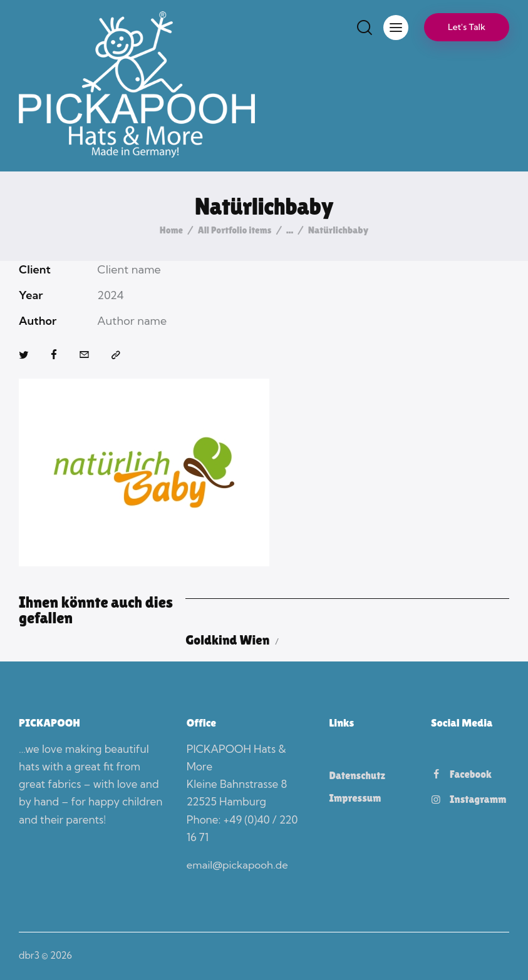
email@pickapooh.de (238, 865)
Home (169, 230)
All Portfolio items (235, 230)
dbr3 (29, 955)
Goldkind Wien (230, 640)
